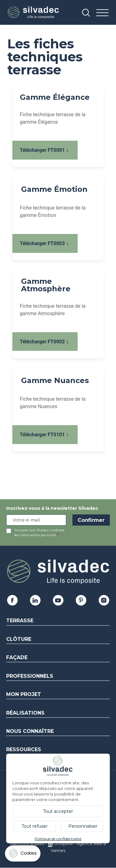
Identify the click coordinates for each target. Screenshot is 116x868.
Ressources (24, 749)
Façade (17, 657)
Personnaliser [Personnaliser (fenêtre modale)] (83, 826)
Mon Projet (24, 694)
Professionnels (30, 676)
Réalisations (25, 713)
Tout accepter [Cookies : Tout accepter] (58, 811)
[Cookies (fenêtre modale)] (23, 855)
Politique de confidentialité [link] (58, 839)
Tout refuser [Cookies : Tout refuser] (35, 826)
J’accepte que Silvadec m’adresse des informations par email (39, 533)
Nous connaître (30, 731)
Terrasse (20, 621)
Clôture (19, 639)
